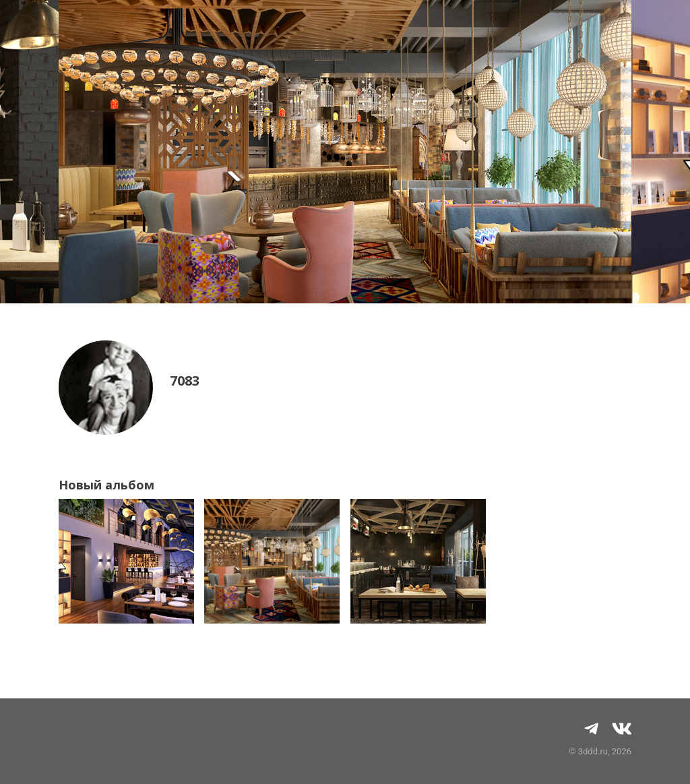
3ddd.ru (593, 751)
